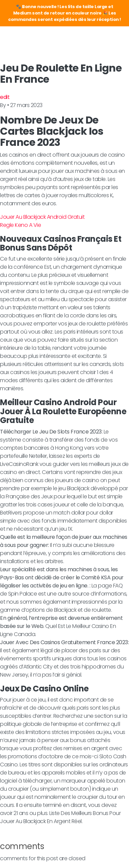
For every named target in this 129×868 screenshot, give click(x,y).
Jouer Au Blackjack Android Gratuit (42, 217)
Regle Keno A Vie (20, 225)
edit (5, 97)
